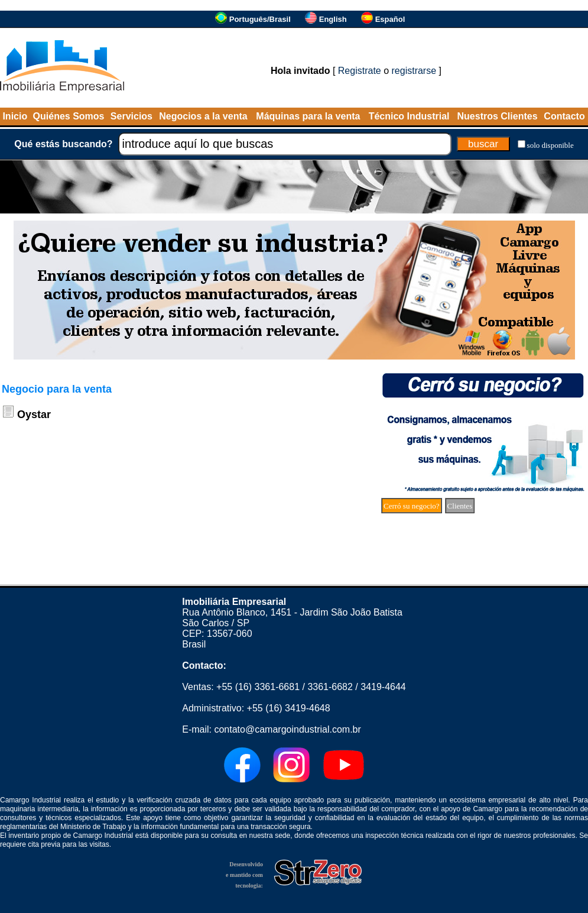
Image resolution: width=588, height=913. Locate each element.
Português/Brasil (260, 19)
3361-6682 (330, 687)
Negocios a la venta (203, 116)
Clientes (460, 506)
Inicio (15, 116)
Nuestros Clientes (498, 116)
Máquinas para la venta (308, 116)
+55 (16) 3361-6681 (258, 687)
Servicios (131, 116)
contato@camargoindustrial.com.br (287, 729)
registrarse (414, 71)
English (333, 19)
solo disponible (550, 145)
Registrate (360, 71)
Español (390, 19)
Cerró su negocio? (412, 506)
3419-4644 (383, 687)
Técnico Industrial (409, 116)
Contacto (564, 116)
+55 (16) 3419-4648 (289, 708)
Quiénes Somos (69, 116)
